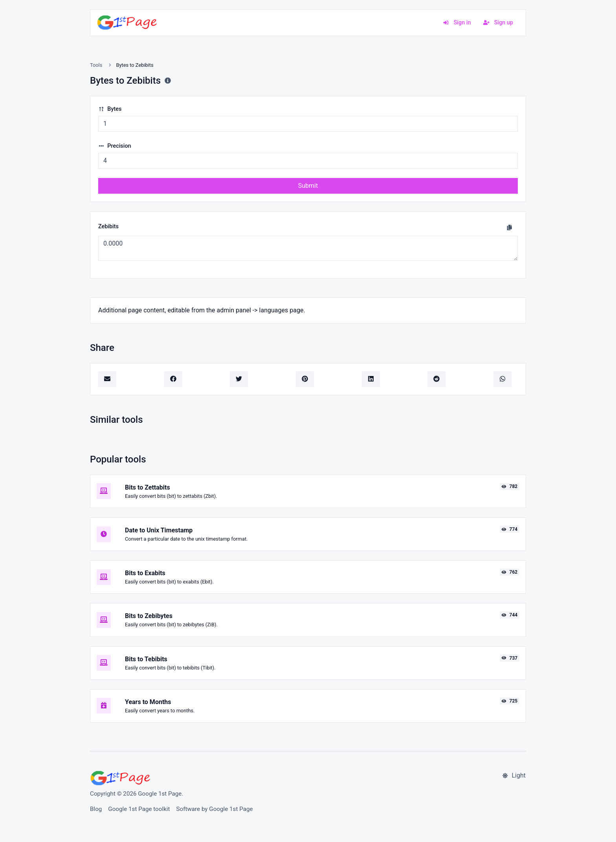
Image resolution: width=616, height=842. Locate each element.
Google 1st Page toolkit (139, 809)
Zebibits (108, 227)
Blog (96, 809)
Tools (96, 65)
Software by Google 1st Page (215, 809)
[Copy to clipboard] (510, 227)
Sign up (498, 23)
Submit (308, 186)
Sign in (457, 23)
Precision (115, 146)
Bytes (110, 109)
